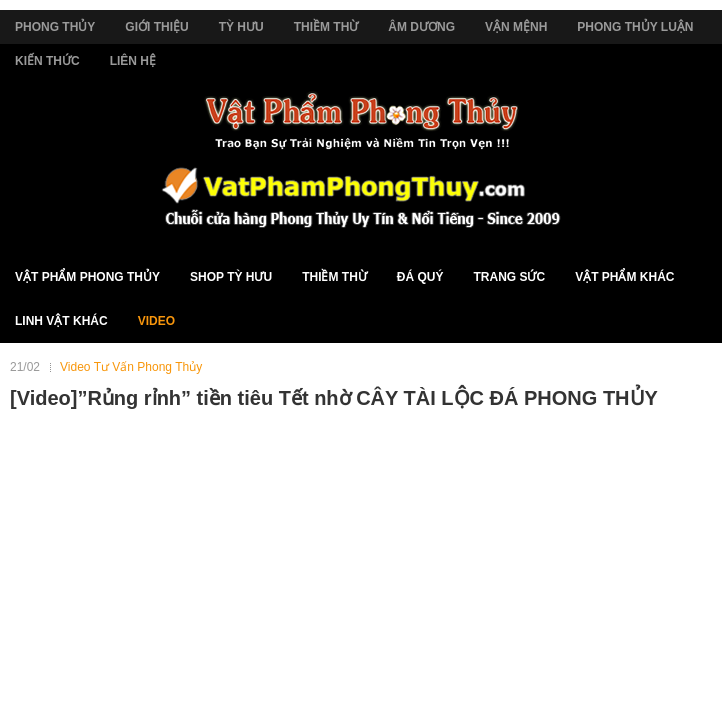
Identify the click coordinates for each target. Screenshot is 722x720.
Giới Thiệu (156, 27)
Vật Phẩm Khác (624, 277)
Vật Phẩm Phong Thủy (87, 277)
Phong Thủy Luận (635, 27)
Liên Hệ (133, 61)
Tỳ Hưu (241, 27)
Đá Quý (420, 277)
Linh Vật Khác (61, 321)
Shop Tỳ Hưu (231, 277)
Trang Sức (509, 277)
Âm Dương (421, 27)
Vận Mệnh (516, 27)
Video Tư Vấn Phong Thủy (131, 367)
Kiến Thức (47, 61)
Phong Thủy (55, 27)
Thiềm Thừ (326, 27)
